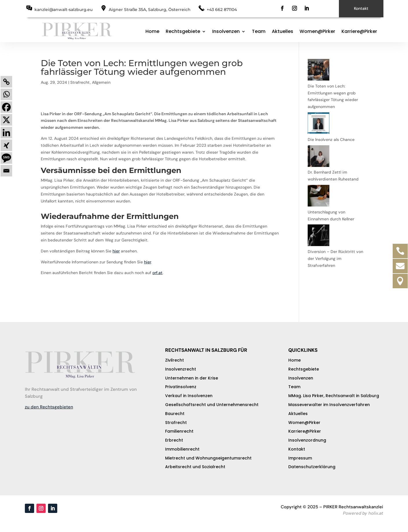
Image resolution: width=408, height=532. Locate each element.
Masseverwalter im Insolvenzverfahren (329, 405)
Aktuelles (283, 31)
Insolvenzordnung (307, 440)
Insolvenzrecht (181, 369)
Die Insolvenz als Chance (331, 139)
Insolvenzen (226, 31)
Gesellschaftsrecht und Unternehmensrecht (212, 405)
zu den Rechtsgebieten (49, 407)
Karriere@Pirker (359, 31)
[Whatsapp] (6, 94)
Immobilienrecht (182, 449)
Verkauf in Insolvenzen (189, 396)
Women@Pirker (317, 31)
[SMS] (6, 158)
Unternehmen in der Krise (192, 378)
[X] (6, 120)
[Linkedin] (6, 133)
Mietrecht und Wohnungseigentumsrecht (208, 458)
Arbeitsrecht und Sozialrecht (195, 467)
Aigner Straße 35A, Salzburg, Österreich (150, 10)
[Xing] (6, 145)
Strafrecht (80, 82)
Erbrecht (174, 440)
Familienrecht (179, 431)
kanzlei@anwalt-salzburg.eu (63, 10)
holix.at (376, 513)
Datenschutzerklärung (312, 467)
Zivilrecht (175, 360)
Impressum (300, 458)
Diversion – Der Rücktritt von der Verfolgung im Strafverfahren (335, 258)
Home (152, 31)
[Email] (6, 171)
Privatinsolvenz (181, 387)
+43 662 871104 (222, 10)
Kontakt (361, 8)
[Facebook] (6, 107)
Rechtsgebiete (183, 31)
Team (259, 31)
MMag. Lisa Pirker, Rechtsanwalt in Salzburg (334, 396)
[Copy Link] (6, 82)
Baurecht (175, 414)
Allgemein (101, 82)
